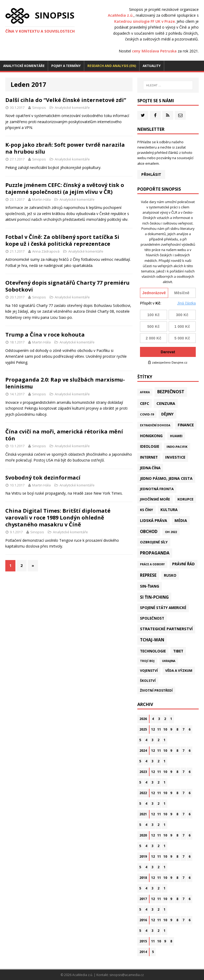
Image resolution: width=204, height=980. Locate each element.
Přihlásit (151, 174)
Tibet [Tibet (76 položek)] (178, 651)
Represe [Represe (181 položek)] (148, 575)
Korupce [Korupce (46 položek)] (185, 499)
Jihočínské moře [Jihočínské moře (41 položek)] (155, 499)
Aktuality (152, 66)
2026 (143, 719)
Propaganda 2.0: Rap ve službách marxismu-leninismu (65, 383)
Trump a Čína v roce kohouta (45, 335)
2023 (143, 772)
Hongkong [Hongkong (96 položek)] (151, 436)
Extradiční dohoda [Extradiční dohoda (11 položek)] (155, 425)
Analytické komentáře (24, 66)
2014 (143, 952)
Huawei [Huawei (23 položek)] (176, 436)
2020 (143, 835)
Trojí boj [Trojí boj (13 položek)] (147, 661)
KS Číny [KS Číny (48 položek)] (146, 510)
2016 (143, 920)
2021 (143, 814)
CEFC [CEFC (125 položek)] (144, 403)
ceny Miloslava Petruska (154, 51)
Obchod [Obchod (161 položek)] (149, 531)
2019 (143, 856)
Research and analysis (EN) (112, 66)
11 (159, 729)
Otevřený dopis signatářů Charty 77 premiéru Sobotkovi (67, 286)
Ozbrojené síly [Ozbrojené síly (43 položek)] (154, 542)
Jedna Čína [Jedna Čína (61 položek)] (150, 468)
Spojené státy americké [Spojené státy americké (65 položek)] (163, 608)
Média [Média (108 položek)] (181, 520)
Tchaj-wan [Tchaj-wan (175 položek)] (152, 640)
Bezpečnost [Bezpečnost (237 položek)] (171, 392)
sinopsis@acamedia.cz (127, 975)
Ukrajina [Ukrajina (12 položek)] (169, 661)
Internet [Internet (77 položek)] (149, 457)
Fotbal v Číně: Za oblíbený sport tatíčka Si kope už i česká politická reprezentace (62, 240)
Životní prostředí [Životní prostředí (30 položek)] (156, 690)
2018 (143, 878)
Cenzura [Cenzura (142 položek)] (166, 403)
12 (153, 729)
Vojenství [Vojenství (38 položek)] (149, 671)
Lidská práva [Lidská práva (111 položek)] (154, 520)
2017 (143, 899)
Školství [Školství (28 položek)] (148, 681)
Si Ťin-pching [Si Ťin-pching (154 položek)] (154, 597)
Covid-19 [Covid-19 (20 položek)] (147, 414)
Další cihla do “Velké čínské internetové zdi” (66, 100)
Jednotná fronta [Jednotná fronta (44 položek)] (157, 489)
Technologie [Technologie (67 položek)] (153, 651)
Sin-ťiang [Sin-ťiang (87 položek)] (150, 586)
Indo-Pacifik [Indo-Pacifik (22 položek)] (177, 447)
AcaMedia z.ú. (121, 15)
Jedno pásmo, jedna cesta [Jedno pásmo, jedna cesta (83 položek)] (166, 478)
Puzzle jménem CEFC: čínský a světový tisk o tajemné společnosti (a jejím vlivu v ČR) (65, 188)
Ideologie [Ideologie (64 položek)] (150, 446)
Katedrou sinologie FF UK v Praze (144, 21)
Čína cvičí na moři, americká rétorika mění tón (64, 435)
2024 (143, 751)
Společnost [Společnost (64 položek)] (152, 618)
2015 (143, 941)
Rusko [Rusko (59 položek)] (170, 575)
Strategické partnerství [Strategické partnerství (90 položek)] (166, 629)
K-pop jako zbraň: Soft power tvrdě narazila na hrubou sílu (65, 148)
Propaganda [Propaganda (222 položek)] (155, 553)
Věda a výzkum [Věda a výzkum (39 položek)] (179, 671)
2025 (143, 729)
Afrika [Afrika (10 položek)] (145, 392)
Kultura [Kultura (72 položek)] (169, 510)
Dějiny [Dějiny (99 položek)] (167, 414)
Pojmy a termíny (66, 66)
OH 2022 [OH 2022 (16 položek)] (171, 532)
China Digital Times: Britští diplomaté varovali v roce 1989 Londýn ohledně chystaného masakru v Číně (58, 518)
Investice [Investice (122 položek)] (175, 457)
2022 (143, 793)
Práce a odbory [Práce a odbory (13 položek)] (152, 564)
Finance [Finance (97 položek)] (186, 425)
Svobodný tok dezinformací (43, 478)
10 (165, 729)
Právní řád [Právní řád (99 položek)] (183, 564)
